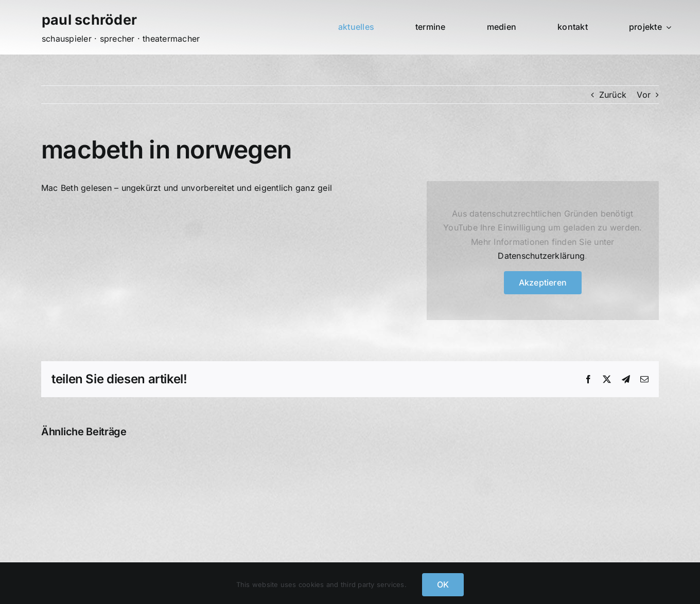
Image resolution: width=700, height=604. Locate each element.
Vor (644, 95)
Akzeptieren (543, 282)
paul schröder (89, 20)
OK (443, 584)
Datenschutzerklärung (541, 256)
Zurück (613, 95)
